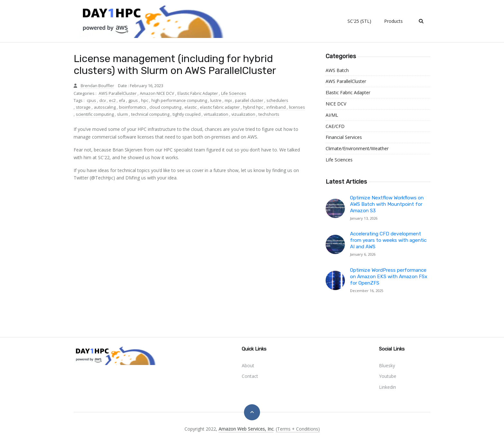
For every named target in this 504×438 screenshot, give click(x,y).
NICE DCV (336, 104)
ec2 (113, 100)
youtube (388, 376)
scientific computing (95, 114)
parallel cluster (250, 100)
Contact (250, 376)
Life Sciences (234, 93)
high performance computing (180, 100)
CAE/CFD (335, 126)
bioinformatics (133, 107)
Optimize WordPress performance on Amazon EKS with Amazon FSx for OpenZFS (389, 277)
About (248, 365)
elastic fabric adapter (220, 107)
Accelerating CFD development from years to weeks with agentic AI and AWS (388, 240)
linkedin (387, 387)
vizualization (244, 114)
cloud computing (166, 107)
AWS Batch (337, 70)
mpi (229, 100)
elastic (191, 107)
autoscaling (105, 107)
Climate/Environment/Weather (357, 148)
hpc (145, 100)
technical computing (151, 114)
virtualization (216, 114)
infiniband (277, 107)
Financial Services (344, 137)
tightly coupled (187, 114)
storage (84, 107)
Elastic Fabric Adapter (198, 93)
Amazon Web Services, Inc (246, 429)
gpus (134, 100)
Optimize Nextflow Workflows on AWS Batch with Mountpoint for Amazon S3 (387, 204)
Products (393, 21)
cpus (92, 100)
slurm (123, 114)
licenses (297, 107)
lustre (216, 100)
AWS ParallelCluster (118, 93)
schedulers (277, 100)
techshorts (269, 114)
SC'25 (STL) (359, 21)
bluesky (387, 365)
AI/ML (332, 115)
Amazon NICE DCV (157, 93)
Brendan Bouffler (97, 86)
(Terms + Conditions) (298, 429)
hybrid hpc (254, 107)
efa (122, 100)
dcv (103, 100)
